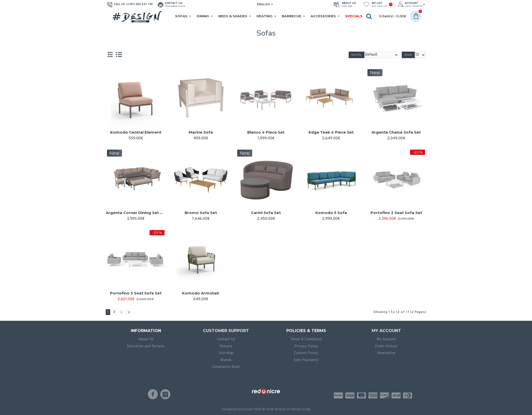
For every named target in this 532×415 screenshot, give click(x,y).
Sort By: (362, 55)
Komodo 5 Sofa (331, 213)
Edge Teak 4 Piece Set (331, 132)
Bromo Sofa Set (201, 213)
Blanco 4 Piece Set (266, 132)
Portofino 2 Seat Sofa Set (396, 213)
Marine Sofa (201, 132)
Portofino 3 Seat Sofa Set (136, 293)
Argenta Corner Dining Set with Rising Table (136, 213)
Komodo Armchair (201, 293)
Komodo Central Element (136, 132)
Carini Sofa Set (266, 213)
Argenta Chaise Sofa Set (396, 132)
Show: (409, 55)
